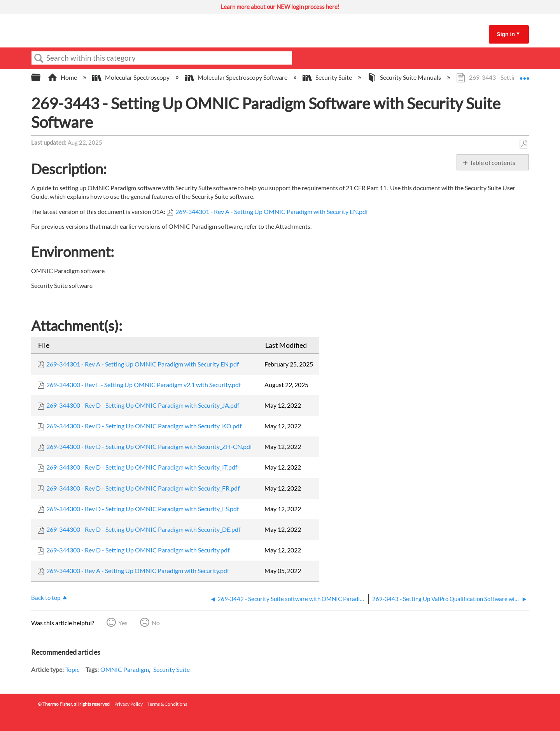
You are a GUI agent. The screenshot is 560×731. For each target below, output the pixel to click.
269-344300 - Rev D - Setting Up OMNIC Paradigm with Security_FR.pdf (143, 488)
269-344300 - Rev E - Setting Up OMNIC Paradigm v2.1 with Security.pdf (143, 385)
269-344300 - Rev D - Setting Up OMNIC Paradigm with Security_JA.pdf (143, 405)
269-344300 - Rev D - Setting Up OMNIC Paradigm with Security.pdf (138, 550)
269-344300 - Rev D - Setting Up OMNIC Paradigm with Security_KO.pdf (144, 426)
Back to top (46, 598)
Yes (123, 623)
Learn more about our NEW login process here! (280, 7)
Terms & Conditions (167, 704)
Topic (72, 669)
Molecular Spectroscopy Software (237, 77)
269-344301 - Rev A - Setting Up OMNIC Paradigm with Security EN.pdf (272, 211)
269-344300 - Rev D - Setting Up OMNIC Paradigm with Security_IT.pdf (142, 467)
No (156, 623)
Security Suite (328, 77)
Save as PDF (523, 144)
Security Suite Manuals (405, 77)
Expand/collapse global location (524, 75)
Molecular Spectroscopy (131, 77)
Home (63, 77)
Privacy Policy (129, 704)
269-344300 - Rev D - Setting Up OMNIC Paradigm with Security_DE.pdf (143, 529)
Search (39, 58)
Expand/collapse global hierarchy (41, 78)
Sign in (506, 34)
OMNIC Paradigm (125, 669)
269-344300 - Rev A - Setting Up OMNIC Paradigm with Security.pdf (138, 571)
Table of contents (493, 162)
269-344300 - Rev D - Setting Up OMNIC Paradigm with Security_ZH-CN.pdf (149, 446)
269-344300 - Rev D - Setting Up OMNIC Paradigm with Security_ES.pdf (143, 509)
